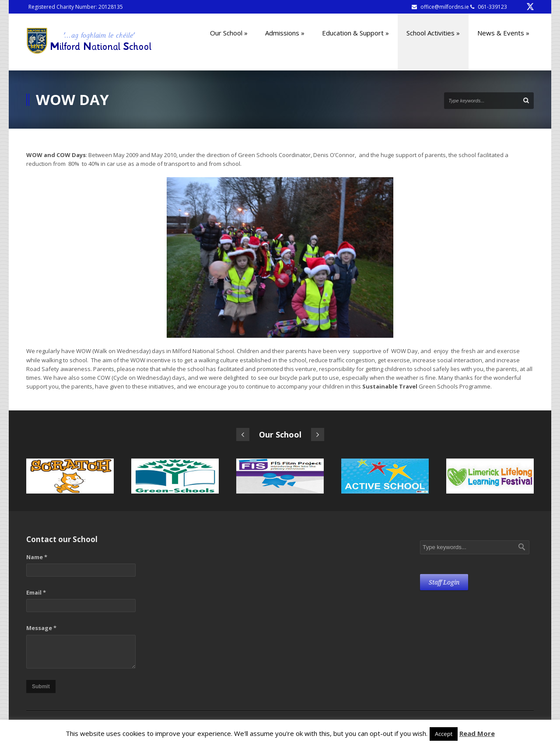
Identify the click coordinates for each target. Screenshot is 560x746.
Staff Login (444, 582)
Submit (41, 686)
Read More (477, 733)
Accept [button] (444, 734)
